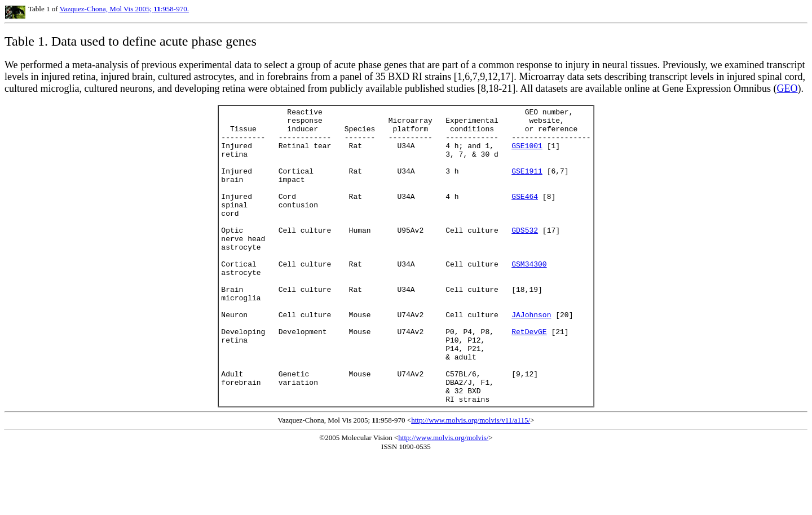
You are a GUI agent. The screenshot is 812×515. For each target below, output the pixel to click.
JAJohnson (531, 357)
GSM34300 (529, 296)
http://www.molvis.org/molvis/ (443, 497)
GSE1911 (527, 184)
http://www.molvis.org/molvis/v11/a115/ (471, 479)
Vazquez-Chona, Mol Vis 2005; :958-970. (124, 9)
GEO (787, 88)
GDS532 (525, 255)
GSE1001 (527, 154)
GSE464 (525, 215)
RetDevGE (529, 377)
